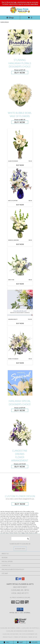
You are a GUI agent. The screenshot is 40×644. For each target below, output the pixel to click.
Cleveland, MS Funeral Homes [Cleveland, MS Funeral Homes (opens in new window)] (10, 628)
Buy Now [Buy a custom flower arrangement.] (20, 504)
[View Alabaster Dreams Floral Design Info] (20, 145)
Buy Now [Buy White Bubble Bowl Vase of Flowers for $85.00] (20, 122)
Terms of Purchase (21, 637)
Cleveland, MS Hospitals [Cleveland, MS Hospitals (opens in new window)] (30, 628)
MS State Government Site (29, 634)
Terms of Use (33, 637)
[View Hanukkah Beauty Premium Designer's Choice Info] (20, 303)
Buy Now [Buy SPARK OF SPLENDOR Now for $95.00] (20, 363)
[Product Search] (20, 539)
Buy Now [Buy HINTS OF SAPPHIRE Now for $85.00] (20, 205)
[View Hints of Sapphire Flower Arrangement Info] (20, 184)
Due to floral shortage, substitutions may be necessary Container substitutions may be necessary (20, 3)
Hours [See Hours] (33, 642)
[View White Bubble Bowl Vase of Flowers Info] (20, 95)
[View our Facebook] (17, 580)
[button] (20, 609)
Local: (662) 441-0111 (20, 593)
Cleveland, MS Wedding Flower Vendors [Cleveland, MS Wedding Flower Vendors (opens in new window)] (20, 631)
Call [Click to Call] (7, 642)
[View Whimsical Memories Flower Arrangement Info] (20, 224)
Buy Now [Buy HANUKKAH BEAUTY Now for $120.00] (20, 323)
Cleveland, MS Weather (10, 634)
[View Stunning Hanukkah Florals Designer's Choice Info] (20, 42)
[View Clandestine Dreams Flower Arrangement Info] (20, 433)
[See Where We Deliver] (20, 549)
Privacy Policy (8, 637)
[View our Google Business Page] (20, 580)
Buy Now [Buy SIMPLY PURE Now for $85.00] (20, 284)
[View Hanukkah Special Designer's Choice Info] (20, 383)
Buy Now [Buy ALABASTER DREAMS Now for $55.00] (20, 165)
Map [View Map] (20, 642)
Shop (10, 18)
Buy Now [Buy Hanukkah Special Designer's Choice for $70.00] (20, 410)
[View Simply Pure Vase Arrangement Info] (20, 263)
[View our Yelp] (23, 580)
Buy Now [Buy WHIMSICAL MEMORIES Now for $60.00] (20, 244)
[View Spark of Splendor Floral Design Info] (20, 342)
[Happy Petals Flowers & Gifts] (20, 13)
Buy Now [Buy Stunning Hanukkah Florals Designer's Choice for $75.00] (20, 73)
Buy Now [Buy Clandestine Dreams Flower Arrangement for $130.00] (20, 466)
